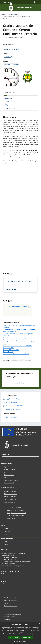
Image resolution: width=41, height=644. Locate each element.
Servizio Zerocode (8, 352)
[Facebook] (4, 459)
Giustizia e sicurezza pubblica (15, 510)
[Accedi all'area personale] (34, 2)
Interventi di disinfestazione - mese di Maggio (16, 354)
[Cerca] (37, 7)
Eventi (6, 544)
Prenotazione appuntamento (12, 598)
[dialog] (20, 633)
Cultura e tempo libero (10, 494)
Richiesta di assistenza (10, 606)
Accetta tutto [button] (14, 637)
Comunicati (7, 531)
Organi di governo (9, 467)
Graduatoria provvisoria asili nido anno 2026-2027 (18, 346)
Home (4, 14)
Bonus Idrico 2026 (8, 348)
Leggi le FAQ (7, 603)
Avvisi (16, 14)
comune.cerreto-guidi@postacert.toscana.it (17, 562)
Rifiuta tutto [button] (27, 637)
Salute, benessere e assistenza (16, 516)
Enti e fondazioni (9, 475)
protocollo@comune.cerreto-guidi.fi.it (12, 566)
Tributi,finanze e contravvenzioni (16, 513)
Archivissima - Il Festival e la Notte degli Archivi (17, 338)
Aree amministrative (10, 469)
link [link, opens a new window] (37, 634)
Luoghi (6, 542)
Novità (10, 14)
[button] (20, 641)
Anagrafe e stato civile (10, 491)
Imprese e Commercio (10, 497)
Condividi (7, 49)
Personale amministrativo (11, 480)
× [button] (39, 624)
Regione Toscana (7, 2)
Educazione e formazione (14, 507)
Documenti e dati (9, 483)
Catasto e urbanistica (10, 499)
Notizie (6, 529)
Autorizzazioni (11, 518)
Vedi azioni (16, 49)
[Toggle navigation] (3, 7)
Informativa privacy (9, 617)
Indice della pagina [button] (11, 93)
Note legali (7, 619)
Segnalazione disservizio (11, 600)
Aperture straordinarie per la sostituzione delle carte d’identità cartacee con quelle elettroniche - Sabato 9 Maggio (18, 342)
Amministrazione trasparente (12, 614)
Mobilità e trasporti (9, 502)
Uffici (5, 472)
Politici (6, 478)
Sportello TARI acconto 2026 (11, 350)
